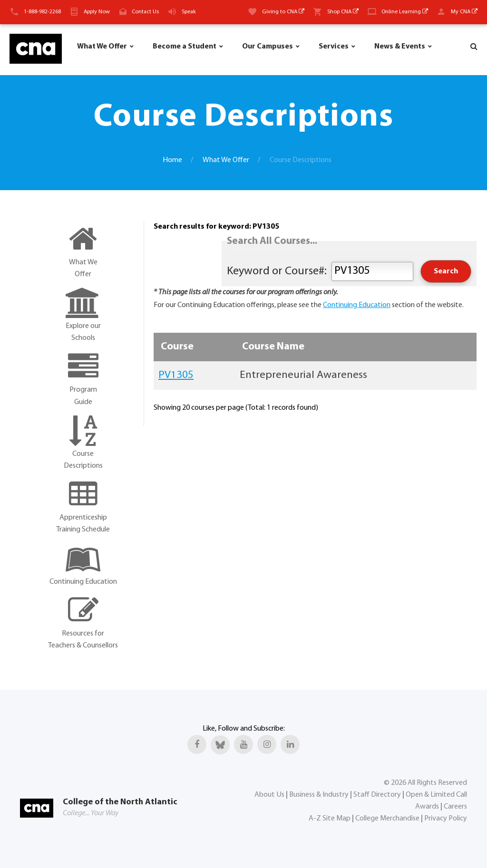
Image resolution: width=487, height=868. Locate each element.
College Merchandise (387, 819)
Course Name (273, 347)
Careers (455, 807)
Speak (189, 12)
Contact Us (145, 12)
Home (172, 160)
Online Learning (405, 12)
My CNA (464, 12)
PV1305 (176, 375)
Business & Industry (319, 795)
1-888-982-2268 (42, 12)
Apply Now (97, 12)
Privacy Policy (446, 819)
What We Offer (102, 47)
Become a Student (185, 47)
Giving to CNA (283, 12)
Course (177, 347)
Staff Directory (377, 795)
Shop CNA (343, 12)
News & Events (400, 47)
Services (334, 47)
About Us (269, 795)
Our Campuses (268, 47)
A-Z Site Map (330, 819)
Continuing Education (357, 305)
